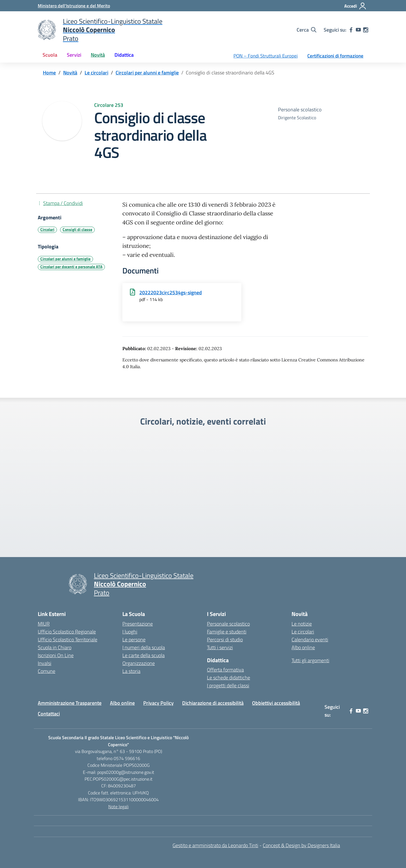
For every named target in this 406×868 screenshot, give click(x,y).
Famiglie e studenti (227, 632)
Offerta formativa (225, 670)
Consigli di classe (77, 229)
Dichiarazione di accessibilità (213, 703)
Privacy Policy (158, 703)
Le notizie (302, 624)
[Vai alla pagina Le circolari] (96, 73)
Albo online (303, 647)
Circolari (47, 229)
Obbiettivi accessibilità (276, 703)
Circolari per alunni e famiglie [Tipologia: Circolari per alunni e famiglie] (65, 259)
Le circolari (303, 632)
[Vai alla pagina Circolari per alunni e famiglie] (147, 73)
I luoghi (130, 632)
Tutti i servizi (220, 647)
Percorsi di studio (225, 640)
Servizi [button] (74, 55)
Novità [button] (98, 55)
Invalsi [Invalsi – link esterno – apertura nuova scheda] (45, 663)
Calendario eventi (310, 640)
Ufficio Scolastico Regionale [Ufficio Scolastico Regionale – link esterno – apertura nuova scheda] (67, 632)
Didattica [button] (124, 55)
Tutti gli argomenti (310, 660)
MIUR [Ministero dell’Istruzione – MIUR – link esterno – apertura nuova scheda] (44, 624)
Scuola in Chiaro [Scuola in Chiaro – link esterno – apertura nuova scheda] (55, 647)
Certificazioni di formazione (335, 56)
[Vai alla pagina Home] (49, 73)
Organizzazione (139, 663)
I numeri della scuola (144, 647)
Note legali (118, 807)
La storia (131, 671)
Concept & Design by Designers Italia (301, 845)
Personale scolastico (228, 624)
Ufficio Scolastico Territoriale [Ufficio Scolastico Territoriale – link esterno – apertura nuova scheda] (68, 640)
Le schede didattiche (229, 678)
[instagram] (366, 30)
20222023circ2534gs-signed (171, 292)
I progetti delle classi (228, 685)
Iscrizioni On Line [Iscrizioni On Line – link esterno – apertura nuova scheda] (56, 655)
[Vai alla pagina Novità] (70, 73)
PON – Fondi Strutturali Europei (266, 56)
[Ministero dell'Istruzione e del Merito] (74, 6)
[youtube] (358, 30)
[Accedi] (355, 6)
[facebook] (351, 30)
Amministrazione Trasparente (70, 703)
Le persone (134, 640)
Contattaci (49, 714)
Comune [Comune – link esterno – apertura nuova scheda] (47, 671)
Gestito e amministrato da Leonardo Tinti (215, 845)
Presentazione (138, 624)
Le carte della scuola (144, 655)
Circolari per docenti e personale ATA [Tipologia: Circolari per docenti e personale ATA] (71, 267)
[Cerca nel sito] (306, 30)
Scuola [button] (50, 55)
